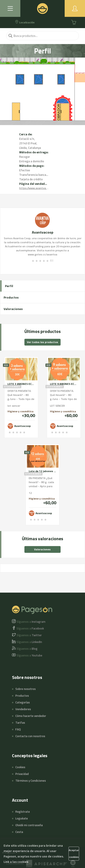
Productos (11, 297)
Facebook (30, 628)
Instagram (31, 622)
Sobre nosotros (26, 689)
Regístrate (23, 812)
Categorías (23, 702)
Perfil (9, 286)
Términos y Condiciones (31, 781)
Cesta (19, 832)
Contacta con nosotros (30, 736)
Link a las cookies (16, 862)
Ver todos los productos (42, 342)
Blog (27, 649)
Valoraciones (13, 309)
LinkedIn (29, 642)
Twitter (29, 635)
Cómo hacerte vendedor (31, 716)
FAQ (18, 729)
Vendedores (23, 709)
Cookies (20, 767)
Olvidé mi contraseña (29, 825)
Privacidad (22, 774)
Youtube (29, 655)
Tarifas (20, 723)
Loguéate (22, 818)
